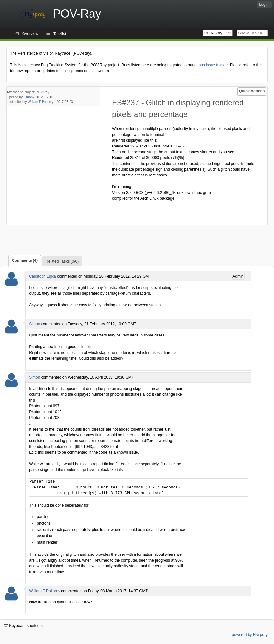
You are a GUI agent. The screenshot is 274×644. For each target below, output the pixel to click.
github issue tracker (211, 65)
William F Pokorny (41, 102)
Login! (264, 5)
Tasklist (60, 34)
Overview (30, 34)
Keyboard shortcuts (23, 626)
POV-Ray (43, 92)
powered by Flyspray (250, 635)
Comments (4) (25, 260)
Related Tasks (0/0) (62, 261)
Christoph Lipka (42, 276)
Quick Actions (252, 91)
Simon (28, 97)
